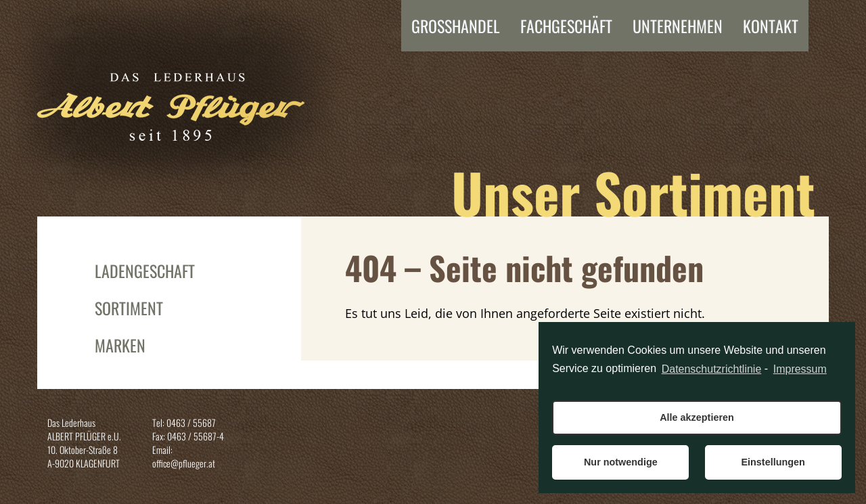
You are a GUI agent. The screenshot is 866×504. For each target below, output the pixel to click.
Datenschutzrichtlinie (712, 369)
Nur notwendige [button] (621, 462)
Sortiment (129, 308)
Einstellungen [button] (773, 462)
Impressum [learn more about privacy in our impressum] (800, 369)
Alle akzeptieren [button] (697, 417)
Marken (120, 345)
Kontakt (771, 26)
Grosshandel (456, 26)
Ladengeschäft (145, 271)
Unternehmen (678, 26)
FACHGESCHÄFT (566, 26)
